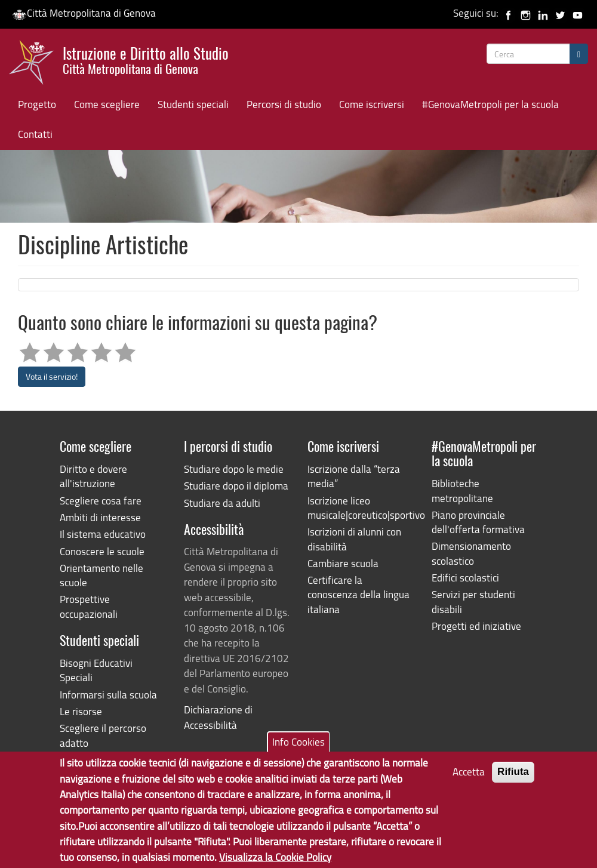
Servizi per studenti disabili (473, 601)
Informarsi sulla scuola (108, 695)
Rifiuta (513, 781)
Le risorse (81, 711)
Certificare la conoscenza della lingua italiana (358, 595)
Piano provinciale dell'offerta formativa (478, 522)
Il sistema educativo (103, 534)
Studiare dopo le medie (234, 469)
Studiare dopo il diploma (236, 486)
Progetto (37, 104)
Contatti (35, 134)
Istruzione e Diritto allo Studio (146, 59)
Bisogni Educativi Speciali (96, 670)
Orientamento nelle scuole (101, 575)
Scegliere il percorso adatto (103, 735)
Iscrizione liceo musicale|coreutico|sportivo (361, 508)
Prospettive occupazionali (89, 606)
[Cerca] (579, 54)
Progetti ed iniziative (476, 626)
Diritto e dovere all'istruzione (93, 476)
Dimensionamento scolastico (471, 553)
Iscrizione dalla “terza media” (354, 476)
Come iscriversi (372, 104)
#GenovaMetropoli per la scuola (490, 104)
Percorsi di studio (284, 104)
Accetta (469, 781)
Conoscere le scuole (102, 551)
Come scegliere (107, 104)
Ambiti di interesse (100, 517)
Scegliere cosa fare (101, 501)
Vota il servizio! (52, 376)
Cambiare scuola (343, 563)
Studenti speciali (193, 104)
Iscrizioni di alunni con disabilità (354, 539)
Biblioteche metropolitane (462, 490)
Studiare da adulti (222, 503)
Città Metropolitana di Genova (84, 13)
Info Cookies (298, 750)
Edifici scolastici (465, 578)
